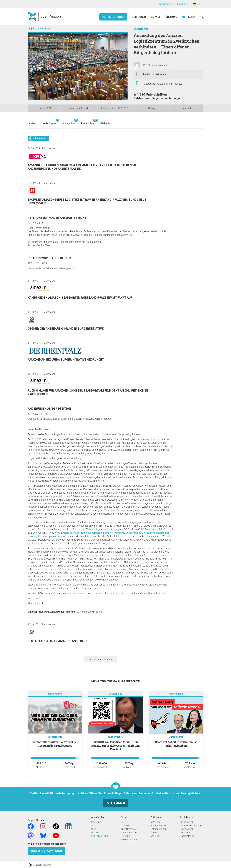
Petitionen (139, 17)
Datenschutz (187, 829)
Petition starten (113, 17)
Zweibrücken (43, 29)
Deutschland (55, 694)
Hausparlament (129, 833)
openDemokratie (130, 829)
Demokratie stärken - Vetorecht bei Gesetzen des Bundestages (55, 744)
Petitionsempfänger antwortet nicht (57, 218)
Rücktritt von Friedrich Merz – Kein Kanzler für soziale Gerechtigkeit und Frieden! (116, 746)
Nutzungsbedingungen (192, 826)
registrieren (166, 4)
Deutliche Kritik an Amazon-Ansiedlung (59, 641)
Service (156, 17)
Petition (32, 123)
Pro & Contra (49, 122)
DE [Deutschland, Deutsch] (197, 4)
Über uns (96, 822)
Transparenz (187, 822)
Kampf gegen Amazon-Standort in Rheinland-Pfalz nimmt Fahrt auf (80, 298)
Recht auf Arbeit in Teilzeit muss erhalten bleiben (176, 744)
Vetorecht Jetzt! (129, 840)
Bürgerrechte (141, 29)
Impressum (186, 833)
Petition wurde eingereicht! (49, 258)
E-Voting (125, 836)
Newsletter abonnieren (46, 851)
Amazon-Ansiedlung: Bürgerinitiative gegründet (66, 360)
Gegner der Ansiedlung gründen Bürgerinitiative (66, 329)
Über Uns (171, 17)
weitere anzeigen (100, 659)
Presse (95, 833)
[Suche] (202, 17)
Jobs (94, 826)
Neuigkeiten (68, 122)
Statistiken (106, 123)
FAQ (123, 822)
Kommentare (88, 122)
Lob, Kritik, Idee (100, 836)
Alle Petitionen (158, 826)
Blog (94, 829)
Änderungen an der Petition (49, 409)
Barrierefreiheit (188, 836)
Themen (155, 833)
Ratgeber (155, 822)
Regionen (155, 836)
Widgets (125, 826)
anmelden (183, 4)
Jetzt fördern (116, 803)
